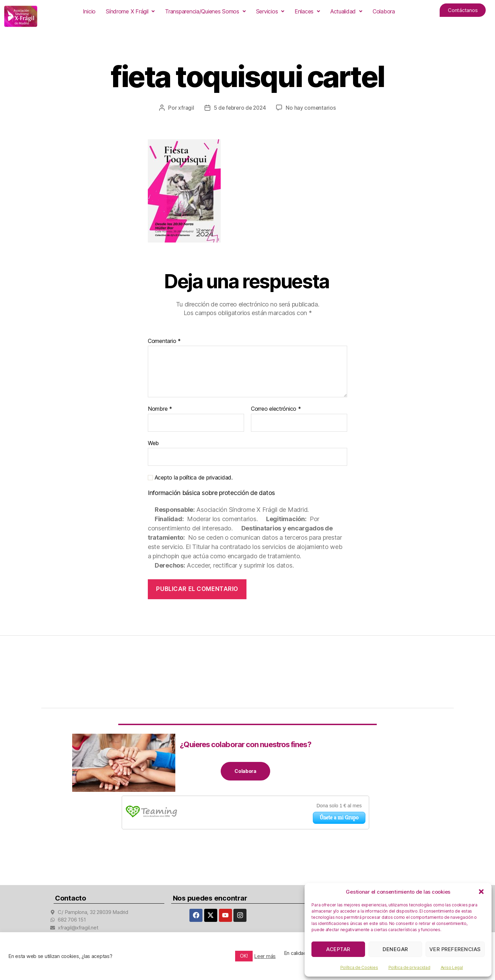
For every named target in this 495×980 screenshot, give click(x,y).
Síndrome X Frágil (130, 11)
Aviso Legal (452, 967)
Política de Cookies (359, 967)
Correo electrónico (276, 409)
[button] (481, 892)
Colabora (384, 11)
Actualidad (346, 11)
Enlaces (307, 11)
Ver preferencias (455, 949)
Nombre (160, 409)
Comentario (164, 341)
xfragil (185, 108)
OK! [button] (244, 956)
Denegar (395, 949)
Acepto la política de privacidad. (190, 478)
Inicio (89, 11)
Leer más (265, 956)
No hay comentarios (312, 108)
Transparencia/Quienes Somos (205, 11)
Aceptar (338, 949)
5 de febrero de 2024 (240, 108)
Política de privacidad (409, 967)
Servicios (270, 11)
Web (153, 443)
